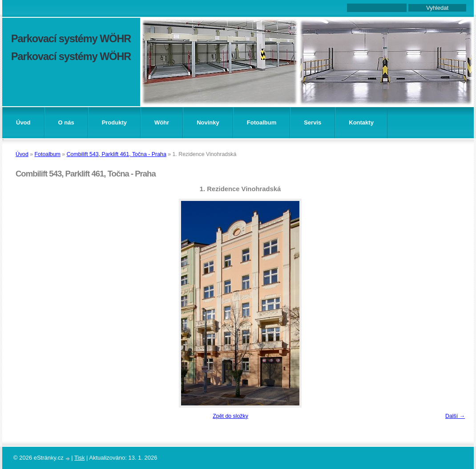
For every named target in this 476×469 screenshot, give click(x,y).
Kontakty (361, 122)
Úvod (23, 122)
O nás (66, 122)
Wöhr (162, 122)
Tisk (79, 458)
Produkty (114, 122)
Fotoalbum (262, 122)
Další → (455, 416)
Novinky (208, 122)
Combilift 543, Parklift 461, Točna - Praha (117, 154)
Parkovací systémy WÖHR (71, 39)
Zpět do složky (230, 416)
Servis (313, 122)
